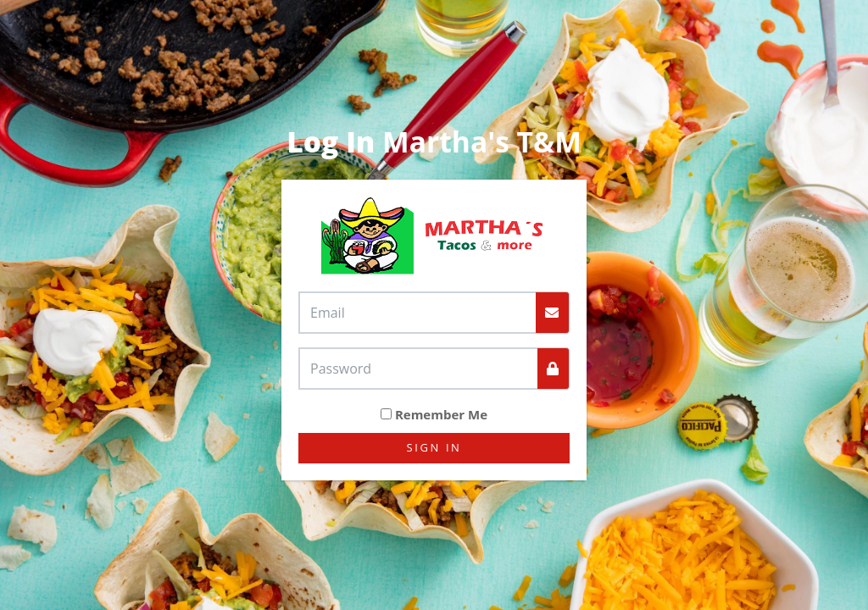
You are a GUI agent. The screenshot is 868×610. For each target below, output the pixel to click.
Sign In (434, 447)
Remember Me (441, 414)
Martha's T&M (434, 141)
